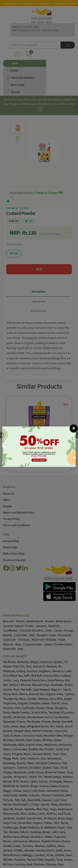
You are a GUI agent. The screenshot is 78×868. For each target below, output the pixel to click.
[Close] (74, 428)
